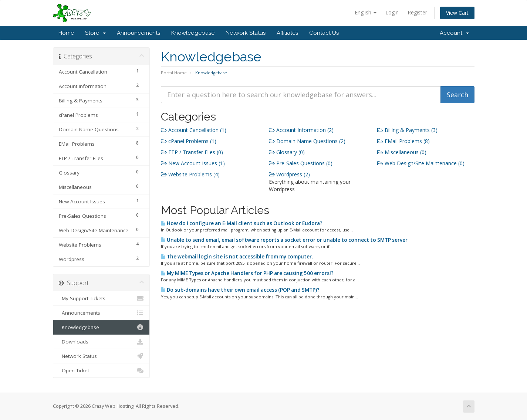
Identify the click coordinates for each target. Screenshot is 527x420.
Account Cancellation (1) (194, 130)
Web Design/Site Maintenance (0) (421, 163)
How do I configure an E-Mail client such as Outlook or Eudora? (242, 223)
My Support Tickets (102, 298)
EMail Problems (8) (403, 141)
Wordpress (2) (289, 174)
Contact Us (324, 33)
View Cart (457, 13)
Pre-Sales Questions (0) (301, 163)
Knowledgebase (193, 33)
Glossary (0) (287, 152)
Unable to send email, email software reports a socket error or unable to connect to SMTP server (284, 240)
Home (66, 33)
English (366, 12)
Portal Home (174, 73)
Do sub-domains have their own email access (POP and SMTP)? (240, 290)
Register (417, 12)
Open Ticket (102, 370)
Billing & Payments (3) (407, 130)
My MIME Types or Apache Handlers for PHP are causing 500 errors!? (247, 273)
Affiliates (287, 33)
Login (392, 12)
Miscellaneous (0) (402, 152)
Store (95, 33)
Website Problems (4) (190, 174)
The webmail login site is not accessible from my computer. (237, 257)
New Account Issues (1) (193, 163)
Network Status (246, 33)
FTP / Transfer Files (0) (192, 152)
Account (454, 33)
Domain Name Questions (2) (307, 141)
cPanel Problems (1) (189, 141)
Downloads (102, 342)
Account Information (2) (301, 130)
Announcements (138, 33)
